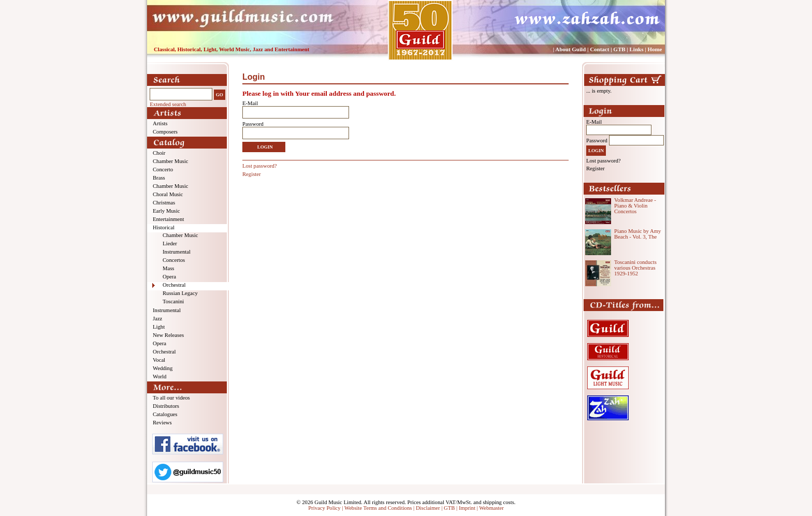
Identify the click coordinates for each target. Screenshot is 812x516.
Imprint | (469, 508)
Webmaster (491, 508)
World (160, 377)
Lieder (170, 244)
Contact (599, 49)
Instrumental (177, 252)
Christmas (164, 203)
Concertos (174, 260)
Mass (169, 268)
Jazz (157, 319)
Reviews (162, 423)
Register (252, 174)
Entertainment (168, 219)
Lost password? (260, 166)
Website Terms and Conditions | (380, 508)
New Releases (168, 335)
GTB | (451, 508)
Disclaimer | (430, 508)
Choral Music (168, 194)
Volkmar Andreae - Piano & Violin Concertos (635, 206)
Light (159, 327)
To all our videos (171, 398)
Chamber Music (170, 161)
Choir (159, 153)
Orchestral (174, 285)
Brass (159, 178)
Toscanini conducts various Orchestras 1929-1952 (635, 268)
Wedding (163, 368)
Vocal (159, 360)
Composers (165, 132)
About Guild (570, 49)
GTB (619, 49)
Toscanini (173, 301)
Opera (169, 277)
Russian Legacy (180, 293)
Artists (160, 123)
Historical (164, 227)
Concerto (163, 169)
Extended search (168, 104)
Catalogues (165, 414)
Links (637, 49)
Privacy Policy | (326, 508)
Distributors (166, 406)
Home (655, 49)
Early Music (166, 211)
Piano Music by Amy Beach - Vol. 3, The (637, 234)
